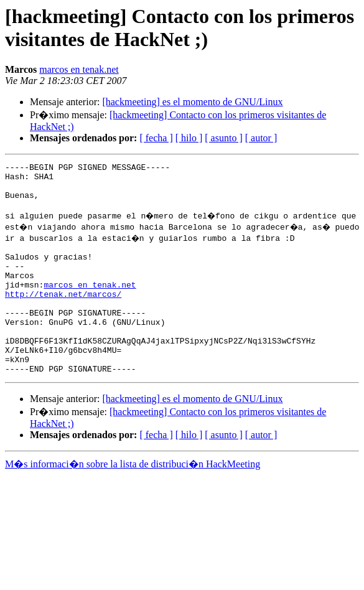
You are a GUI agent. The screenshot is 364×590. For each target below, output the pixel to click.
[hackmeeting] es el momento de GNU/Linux (192, 102)
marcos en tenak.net (79, 69)
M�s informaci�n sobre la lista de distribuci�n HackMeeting (133, 499)
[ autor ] (261, 138)
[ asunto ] (223, 138)
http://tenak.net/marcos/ (63, 314)
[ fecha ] (156, 138)
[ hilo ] (189, 138)
